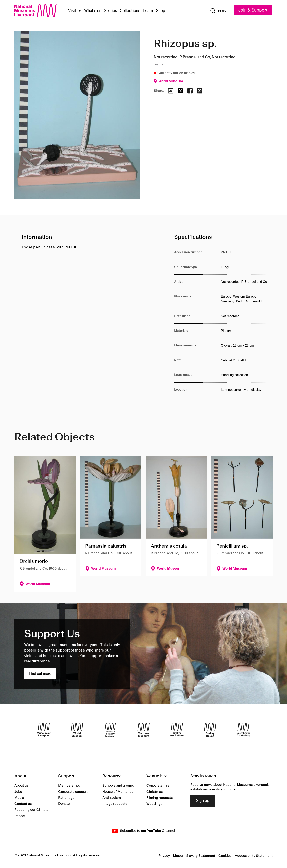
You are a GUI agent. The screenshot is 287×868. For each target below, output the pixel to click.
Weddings (154, 804)
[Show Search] (219, 11)
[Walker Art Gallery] (177, 730)
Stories (111, 11)
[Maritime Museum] (144, 730)
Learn (148, 11)
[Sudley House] (210, 730)
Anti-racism (112, 798)
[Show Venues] (80, 11)
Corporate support (73, 792)
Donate (64, 804)
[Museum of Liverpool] (44, 730)
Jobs (18, 792)
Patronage (66, 798)
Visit (72, 11)
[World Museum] (77, 730)
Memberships (69, 786)
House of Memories (118, 792)
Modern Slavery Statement (194, 856)
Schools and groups (118, 786)
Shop (161, 11)
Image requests (115, 804)
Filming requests (160, 798)
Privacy (164, 856)
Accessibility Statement (254, 856)
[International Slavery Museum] (110, 730)
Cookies (225, 856)
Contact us (23, 804)
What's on (93, 11)
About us (21, 786)
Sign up (203, 801)
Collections (130, 11)
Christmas (155, 792)
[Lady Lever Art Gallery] (243, 730)
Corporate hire (158, 786)
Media (19, 798)
